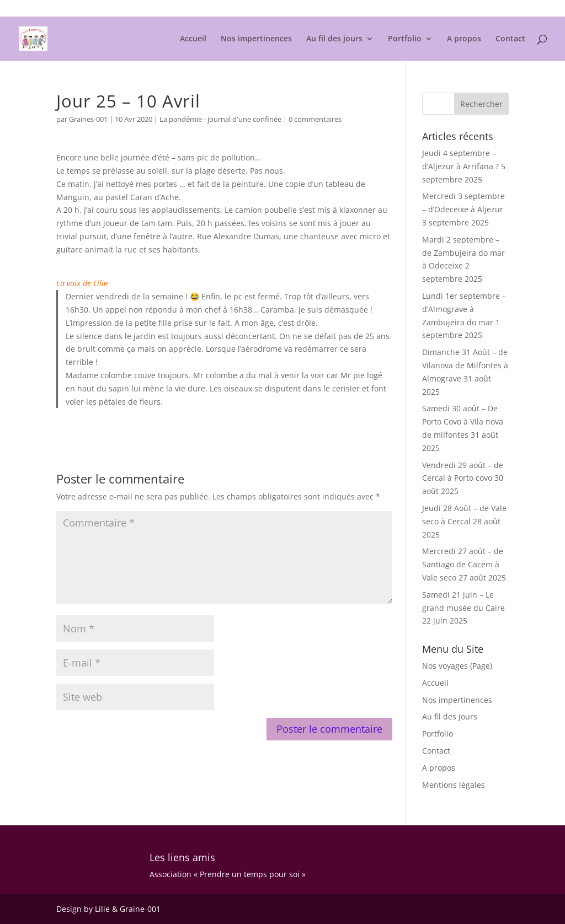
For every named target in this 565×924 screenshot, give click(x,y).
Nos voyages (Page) (457, 666)
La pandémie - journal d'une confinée (220, 119)
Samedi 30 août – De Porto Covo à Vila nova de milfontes (463, 421)
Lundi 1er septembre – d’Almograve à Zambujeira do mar (464, 309)
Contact (510, 39)
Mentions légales (482, 9)
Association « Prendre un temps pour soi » (228, 874)
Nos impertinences (256, 39)
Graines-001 (88, 119)
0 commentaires (315, 119)
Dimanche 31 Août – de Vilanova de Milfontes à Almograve (465, 365)
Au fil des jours (334, 39)
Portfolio (405, 39)
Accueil (193, 39)
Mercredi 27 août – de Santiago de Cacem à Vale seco (463, 564)
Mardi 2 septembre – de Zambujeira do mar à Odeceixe (463, 253)
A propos (464, 39)
